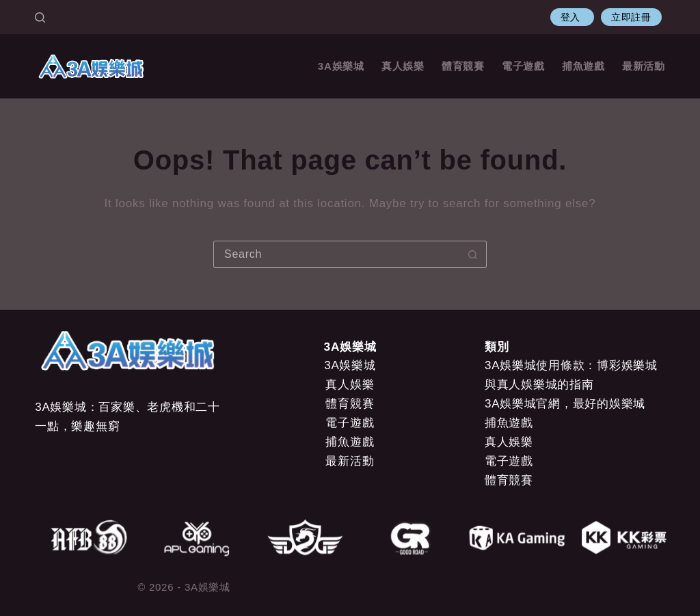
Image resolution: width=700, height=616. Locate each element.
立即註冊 (631, 17)
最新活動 (644, 66)
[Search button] (473, 254)
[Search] (40, 17)
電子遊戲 (523, 66)
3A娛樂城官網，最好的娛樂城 (565, 404)
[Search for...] (336, 254)
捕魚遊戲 (583, 66)
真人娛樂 (403, 66)
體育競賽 (463, 66)
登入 (572, 17)
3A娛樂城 (341, 66)
